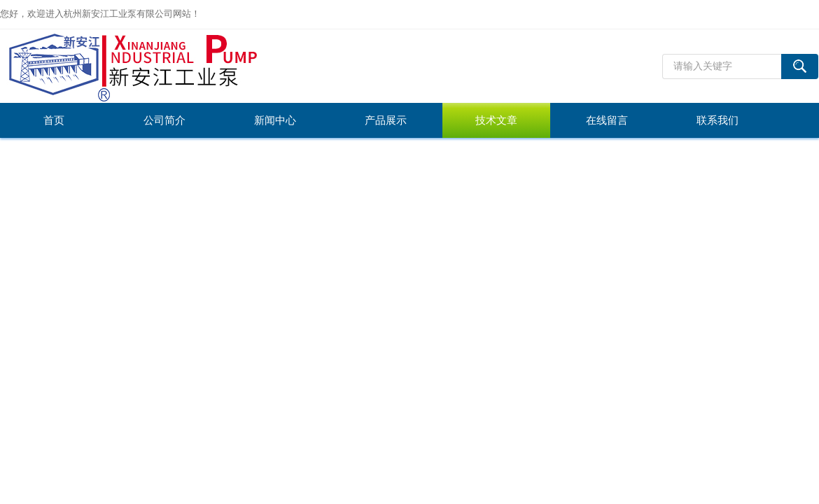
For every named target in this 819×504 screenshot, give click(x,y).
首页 (54, 120)
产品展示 (386, 120)
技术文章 (496, 120)
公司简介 (164, 120)
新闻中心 (275, 120)
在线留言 (607, 120)
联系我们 (717, 120)
